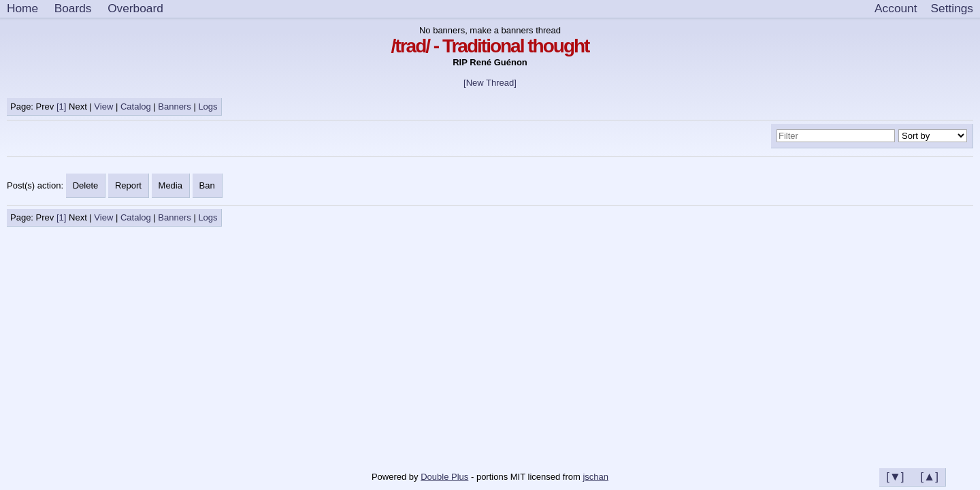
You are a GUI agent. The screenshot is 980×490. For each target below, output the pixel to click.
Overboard (135, 8)
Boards (73, 8)
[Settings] (952, 9)
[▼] (895, 476)
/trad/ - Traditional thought (490, 46)
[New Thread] (490, 83)
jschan (595, 477)
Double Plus (444, 477)
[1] (61, 107)
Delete (86, 185)
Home (22, 8)
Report (128, 185)
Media (170, 185)
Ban (207, 185)
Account (896, 8)
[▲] (929, 476)
